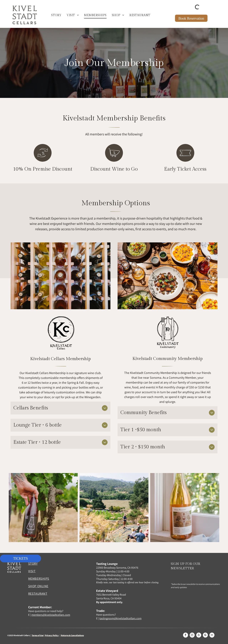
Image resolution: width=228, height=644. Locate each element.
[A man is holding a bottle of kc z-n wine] (43, 508)
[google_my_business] (205, 636)
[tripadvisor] (212, 636)
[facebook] (186, 636)
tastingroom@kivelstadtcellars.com (120, 618)
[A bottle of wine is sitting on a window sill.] (185, 508)
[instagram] (192, 636)
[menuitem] (56, 15)
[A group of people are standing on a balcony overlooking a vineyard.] (114, 508)
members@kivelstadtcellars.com (51, 615)
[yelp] (199, 636)
